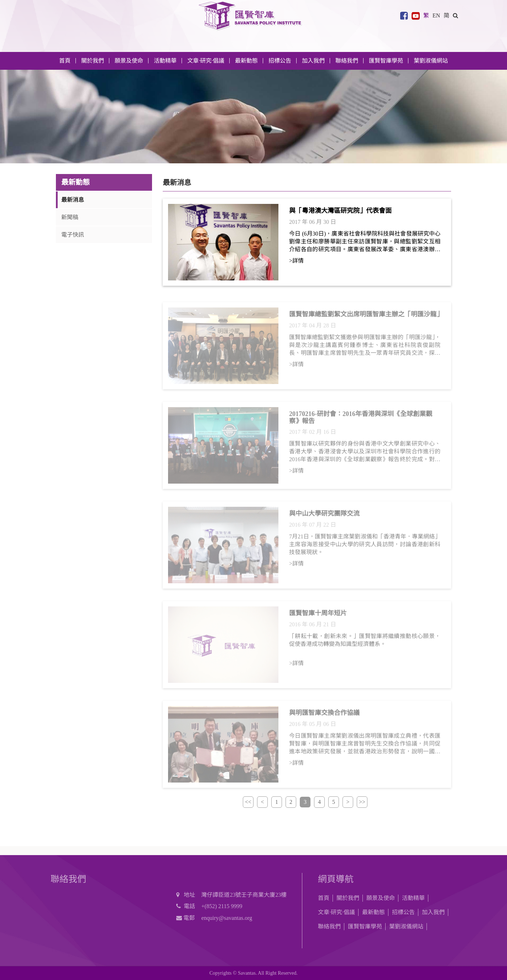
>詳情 (296, 261)
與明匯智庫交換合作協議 (324, 715)
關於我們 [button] (93, 61)
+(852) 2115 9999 (222, 906)
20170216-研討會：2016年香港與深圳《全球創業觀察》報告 (361, 420)
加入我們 (433, 912)
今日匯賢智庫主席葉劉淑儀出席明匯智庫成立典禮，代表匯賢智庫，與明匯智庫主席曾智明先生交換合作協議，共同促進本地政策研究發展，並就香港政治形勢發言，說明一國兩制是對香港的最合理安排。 (365, 747)
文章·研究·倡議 (336, 912)
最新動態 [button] (246, 61)
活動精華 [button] (165, 61)
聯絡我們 (347, 61)
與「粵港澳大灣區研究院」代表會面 (340, 211)
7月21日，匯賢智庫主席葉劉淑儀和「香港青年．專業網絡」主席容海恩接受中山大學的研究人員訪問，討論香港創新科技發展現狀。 (365, 547)
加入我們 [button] (313, 61)
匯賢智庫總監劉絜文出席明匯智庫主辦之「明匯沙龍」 (366, 317)
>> (362, 802)
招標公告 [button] (280, 61)
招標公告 (403, 912)
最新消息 (73, 200)
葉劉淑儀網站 (431, 61)
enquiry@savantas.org (227, 918)
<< (248, 802)
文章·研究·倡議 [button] (206, 61)
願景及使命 (129, 61)
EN (436, 15)
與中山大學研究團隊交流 (324, 516)
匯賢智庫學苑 (386, 61)
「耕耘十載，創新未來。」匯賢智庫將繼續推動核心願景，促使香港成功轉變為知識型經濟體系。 (365, 642)
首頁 (65, 61)
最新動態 (373, 912)
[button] (456, 15)
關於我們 (348, 898)
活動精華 (413, 898)
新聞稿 (70, 217)
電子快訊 (73, 235)
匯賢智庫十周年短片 (318, 616)
